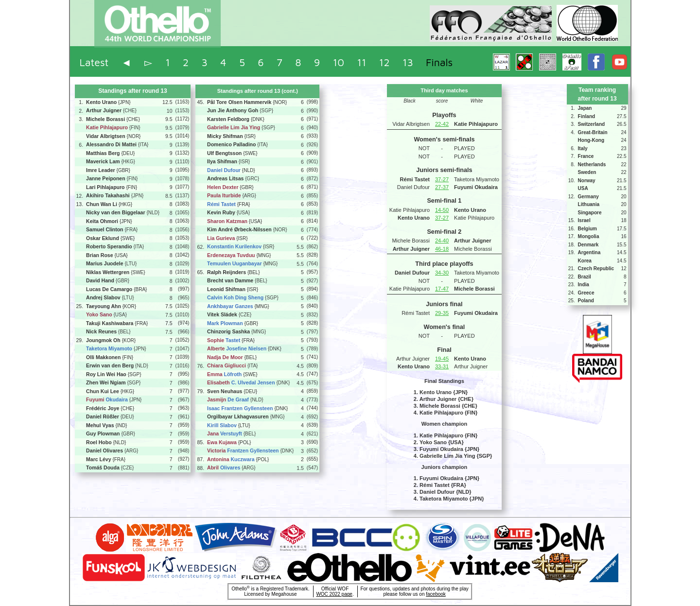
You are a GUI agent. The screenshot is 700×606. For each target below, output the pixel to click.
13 (408, 62)
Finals (439, 62)
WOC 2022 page (334, 594)
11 (361, 62)
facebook (436, 594)
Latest (94, 62)
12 (385, 62)
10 (339, 62)
